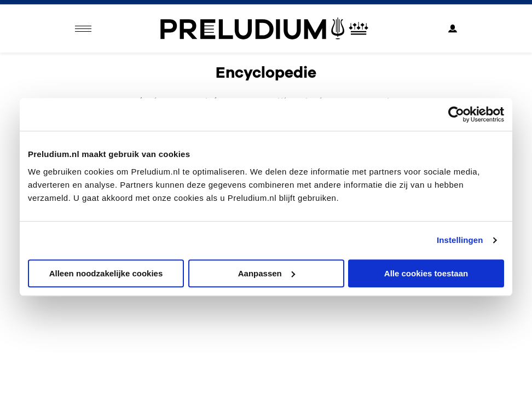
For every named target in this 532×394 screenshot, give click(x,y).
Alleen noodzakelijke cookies (106, 273)
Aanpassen (267, 273)
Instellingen (460, 240)
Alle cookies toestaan (426, 273)
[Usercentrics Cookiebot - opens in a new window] (456, 114)
